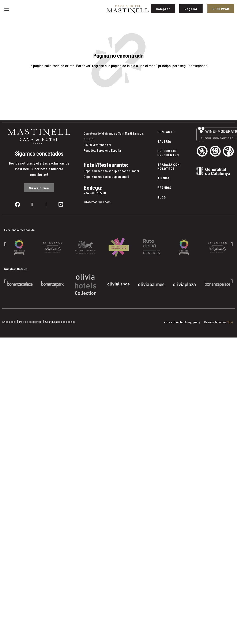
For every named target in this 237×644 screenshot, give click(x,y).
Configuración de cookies (60, 322)
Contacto (166, 132)
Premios (164, 187)
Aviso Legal (9, 322)
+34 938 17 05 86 (95, 193)
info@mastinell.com (97, 202)
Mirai (230, 322)
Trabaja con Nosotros (169, 166)
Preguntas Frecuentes (168, 153)
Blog (162, 197)
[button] (5, 244)
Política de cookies (30, 322)
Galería (164, 141)
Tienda (163, 178)
